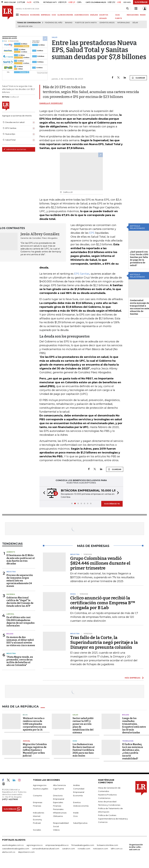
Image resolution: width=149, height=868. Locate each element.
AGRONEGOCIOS (82, 15)
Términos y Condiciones (109, 805)
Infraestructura (60, 813)
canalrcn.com (68, 849)
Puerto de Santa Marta (86, 23)
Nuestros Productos (107, 795)
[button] (43, 493)
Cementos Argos (107, 23)
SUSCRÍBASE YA (112, 504)
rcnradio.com (84, 849)
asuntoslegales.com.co (13, 845)
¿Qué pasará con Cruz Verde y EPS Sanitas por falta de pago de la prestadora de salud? (139, 259)
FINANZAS (24, 15)
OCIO (54, 15)
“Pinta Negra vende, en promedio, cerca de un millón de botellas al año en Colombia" (20, 661)
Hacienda (11, 594)
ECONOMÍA (35, 15)
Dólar (135, 23)
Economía (78, 796)
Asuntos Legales (41, 789)
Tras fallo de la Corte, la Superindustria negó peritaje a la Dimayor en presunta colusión (104, 642)
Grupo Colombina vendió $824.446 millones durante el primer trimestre (100, 563)
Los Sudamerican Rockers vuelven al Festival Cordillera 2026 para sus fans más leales (84, 750)
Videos (56, 830)
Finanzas (37, 806)
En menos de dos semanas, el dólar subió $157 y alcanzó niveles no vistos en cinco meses (21, 641)
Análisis (76, 785)
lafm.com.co (117, 849)
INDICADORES (133, 15)
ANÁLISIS (94, 15)
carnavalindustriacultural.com (46, 849)
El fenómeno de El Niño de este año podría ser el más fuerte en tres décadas (21, 559)
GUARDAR (138, 78)
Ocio (75, 741)
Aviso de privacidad (107, 802)
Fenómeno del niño (54, 23)
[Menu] (18, 15)
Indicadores (39, 813)
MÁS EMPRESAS (133, 678)
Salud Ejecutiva (80, 823)
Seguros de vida (25, 26)
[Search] (127, 9)
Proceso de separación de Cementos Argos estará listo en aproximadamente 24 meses (20, 581)
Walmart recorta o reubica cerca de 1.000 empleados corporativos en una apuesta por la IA (34, 724)
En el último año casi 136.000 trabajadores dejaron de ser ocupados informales (21, 621)
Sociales (37, 830)
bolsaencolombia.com (107, 845)
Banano (69, 23)
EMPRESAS (46, 15)
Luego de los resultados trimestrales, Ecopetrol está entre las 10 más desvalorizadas (134, 725)
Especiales (58, 802)
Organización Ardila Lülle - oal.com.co (136, 847)
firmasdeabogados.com (83, 845)
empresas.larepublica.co (57, 845)
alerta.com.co (9, 852)
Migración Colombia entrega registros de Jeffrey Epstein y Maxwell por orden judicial (35, 750)
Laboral (10, 614)
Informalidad (123, 23)
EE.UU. (25, 715)
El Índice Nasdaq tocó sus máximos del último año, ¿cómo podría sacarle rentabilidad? (133, 751)
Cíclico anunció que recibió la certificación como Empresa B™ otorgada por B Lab (103, 603)
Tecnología (128, 741)
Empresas (38, 802)
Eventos (77, 802)
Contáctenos (104, 798)
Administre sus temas (15, 149)
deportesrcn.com (26, 852)
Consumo (38, 796)
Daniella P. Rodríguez (51, 103)
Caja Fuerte (59, 789)
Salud (75, 715)
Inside (76, 813)
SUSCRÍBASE (141, 2)
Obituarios (58, 816)
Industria (11, 572)
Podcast (37, 823)
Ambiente (11, 552)
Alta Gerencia (59, 785)
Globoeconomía (81, 806)
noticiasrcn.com (101, 849)
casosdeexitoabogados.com (16, 849)
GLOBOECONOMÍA (65, 15)
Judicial (26, 741)
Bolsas (10, 634)
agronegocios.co (35, 845)
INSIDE (143, 15)
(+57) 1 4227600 (10, 799)
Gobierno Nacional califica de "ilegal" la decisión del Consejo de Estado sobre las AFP (20, 602)
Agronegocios (40, 785)
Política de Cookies (107, 815)
